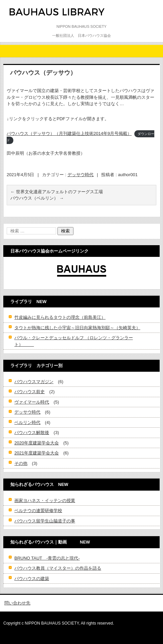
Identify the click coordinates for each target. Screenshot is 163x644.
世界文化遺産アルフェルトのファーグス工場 (57, 192)
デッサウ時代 (80, 175)
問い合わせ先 (17, 603)
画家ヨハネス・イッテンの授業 (45, 500)
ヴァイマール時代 (32, 402)
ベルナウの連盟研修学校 (38, 511)
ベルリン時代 (27, 422)
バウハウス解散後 (32, 433)
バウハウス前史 (30, 392)
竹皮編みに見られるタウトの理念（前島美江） (60, 317)
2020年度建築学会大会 (37, 443)
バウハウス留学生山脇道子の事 (45, 521)
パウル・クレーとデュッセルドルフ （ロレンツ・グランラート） (74, 341)
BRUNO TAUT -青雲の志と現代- (47, 558)
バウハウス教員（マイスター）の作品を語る (58, 568)
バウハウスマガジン (34, 382)
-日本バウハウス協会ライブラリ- (50, 25)
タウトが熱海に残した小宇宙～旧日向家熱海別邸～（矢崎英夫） (77, 328)
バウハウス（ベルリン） (37, 198)
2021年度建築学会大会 (37, 453)
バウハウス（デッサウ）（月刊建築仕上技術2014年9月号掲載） (69, 133)
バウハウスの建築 (32, 579)
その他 (21, 463)
